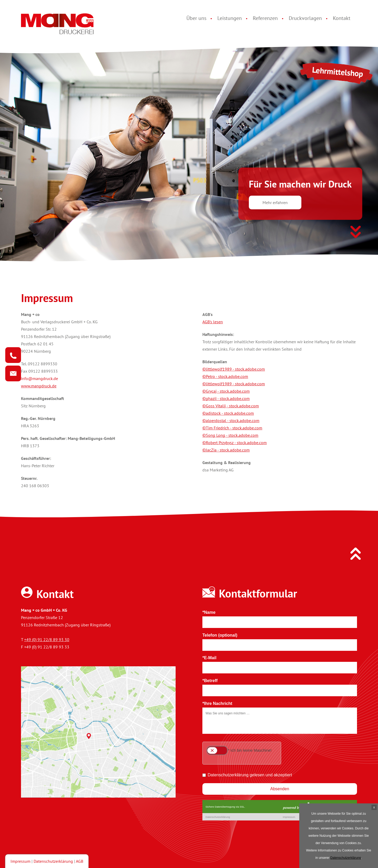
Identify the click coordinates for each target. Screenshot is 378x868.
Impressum (20, 861)
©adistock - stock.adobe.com (228, 413)
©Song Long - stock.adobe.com (230, 435)
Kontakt (342, 18)
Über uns (196, 18)
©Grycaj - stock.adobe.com (226, 391)
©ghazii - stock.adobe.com (226, 398)
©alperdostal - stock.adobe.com (231, 420)
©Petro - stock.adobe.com (225, 376)
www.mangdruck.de (39, 386)
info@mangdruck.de (40, 378)
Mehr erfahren (275, 202)
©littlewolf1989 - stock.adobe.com (234, 369)
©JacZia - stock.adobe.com (226, 450)
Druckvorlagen (305, 18)
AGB (80, 861)
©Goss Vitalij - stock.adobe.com (231, 406)
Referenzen (265, 18)
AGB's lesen (213, 322)
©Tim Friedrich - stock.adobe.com (232, 428)
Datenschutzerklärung (53, 861)
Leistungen (230, 18)
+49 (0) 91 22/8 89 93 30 (47, 640)
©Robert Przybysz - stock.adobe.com (235, 443)
